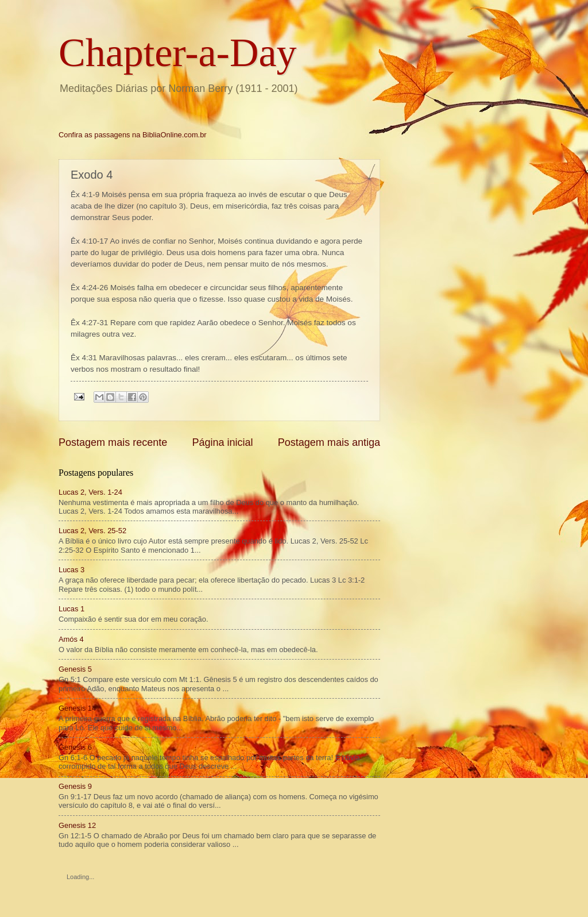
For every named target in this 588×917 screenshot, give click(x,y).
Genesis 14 (77, 708)
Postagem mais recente (113, 442)
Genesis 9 (75, 786)
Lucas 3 (71, 570)
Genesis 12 (77, 825)
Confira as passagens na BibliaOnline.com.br (133, 135)
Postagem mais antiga (329, 442)
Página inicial (222, 442)
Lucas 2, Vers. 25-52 (92, 531)
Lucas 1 (71, 609)
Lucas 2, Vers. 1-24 (90, 492)
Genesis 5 (75, 669)
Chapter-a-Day (178, 53)
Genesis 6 (75, 747)
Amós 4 (71, 639)
